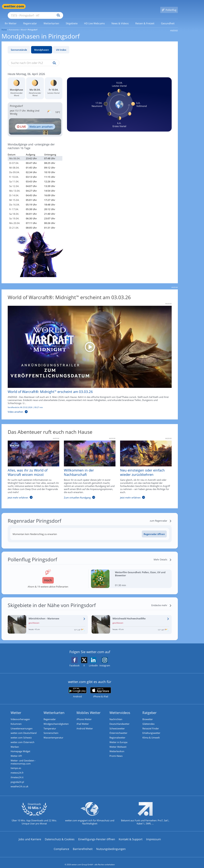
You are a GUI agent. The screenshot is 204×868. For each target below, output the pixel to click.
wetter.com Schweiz (21, 733)
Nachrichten (116, 715)
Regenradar (50, 715)
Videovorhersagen (20, 715)
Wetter (16, 708)
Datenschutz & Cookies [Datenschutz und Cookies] (60, 835)
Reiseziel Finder (151, 724)
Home (4, 25)
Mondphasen (42, 45)
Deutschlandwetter (120, 720)
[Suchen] (82, 6)
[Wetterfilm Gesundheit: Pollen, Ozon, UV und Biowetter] (131, 574)
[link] (11, 19)
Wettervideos (120, 708)
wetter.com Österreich (23, 738)
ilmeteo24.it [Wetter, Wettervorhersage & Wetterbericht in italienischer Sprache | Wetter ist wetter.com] (17, 773)
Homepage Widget (21, 747)
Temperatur (50, 724)
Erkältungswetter (151, 729)
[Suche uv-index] (54, 59)
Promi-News (116, 752)
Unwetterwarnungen (22, 724)
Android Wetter (85, 724)
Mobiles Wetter (89, 708)
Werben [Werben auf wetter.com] (15, 743)
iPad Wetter (83, 720)
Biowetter (148, 715)
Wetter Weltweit (118, 743)
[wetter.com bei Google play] (78, 688)
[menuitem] (11, 19)
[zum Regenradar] (161, 516)
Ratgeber (150, 708)
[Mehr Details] (163, 555)
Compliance (61, 845)
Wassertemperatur (54, 733)
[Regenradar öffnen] (154, 530)
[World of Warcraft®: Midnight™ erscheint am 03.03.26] (87, 355)
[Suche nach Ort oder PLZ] (59, 6)
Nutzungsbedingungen (111, 845)
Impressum (154, 835)
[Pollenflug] (169, 6)
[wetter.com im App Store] (101, 688)
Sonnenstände (19, 45)
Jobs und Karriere (30, 835)
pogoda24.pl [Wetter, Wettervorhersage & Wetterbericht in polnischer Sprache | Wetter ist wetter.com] (17, 778)
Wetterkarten (54, 708)
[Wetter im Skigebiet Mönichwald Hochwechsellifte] (132, 620)
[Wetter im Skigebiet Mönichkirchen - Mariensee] (48, 620)
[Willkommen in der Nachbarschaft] (87, 467)
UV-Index (61, 45)
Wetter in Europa (119, 738)
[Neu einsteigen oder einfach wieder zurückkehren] (144, 467)
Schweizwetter (117, 724)
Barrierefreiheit (83, 845)
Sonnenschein (51, 729)
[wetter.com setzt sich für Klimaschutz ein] (90, 812)
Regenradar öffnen (154, 530)
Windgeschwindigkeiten (56, 720)
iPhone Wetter (84, 715)
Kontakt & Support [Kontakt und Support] (131, 835)
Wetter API (16, 752)
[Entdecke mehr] (162, 601)
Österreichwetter (119, 729)
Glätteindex (149, 720)
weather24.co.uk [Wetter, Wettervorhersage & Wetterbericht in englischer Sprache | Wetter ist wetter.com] (20, 783)
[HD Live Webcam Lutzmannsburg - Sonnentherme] (35, 122)
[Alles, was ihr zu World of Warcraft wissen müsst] (31, 467)
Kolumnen (16, 720)
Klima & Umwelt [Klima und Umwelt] (151, 733)
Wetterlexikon (117, 747)
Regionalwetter (118, 733)
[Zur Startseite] (14, 6)
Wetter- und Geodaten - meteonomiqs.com (23, 758)
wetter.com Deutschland (24, 729)
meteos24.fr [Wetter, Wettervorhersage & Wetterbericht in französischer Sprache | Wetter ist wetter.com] (17, 769)
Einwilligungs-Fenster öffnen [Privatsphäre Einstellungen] (97, 835)
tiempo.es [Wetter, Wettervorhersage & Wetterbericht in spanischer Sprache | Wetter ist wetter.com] (16, 764)
